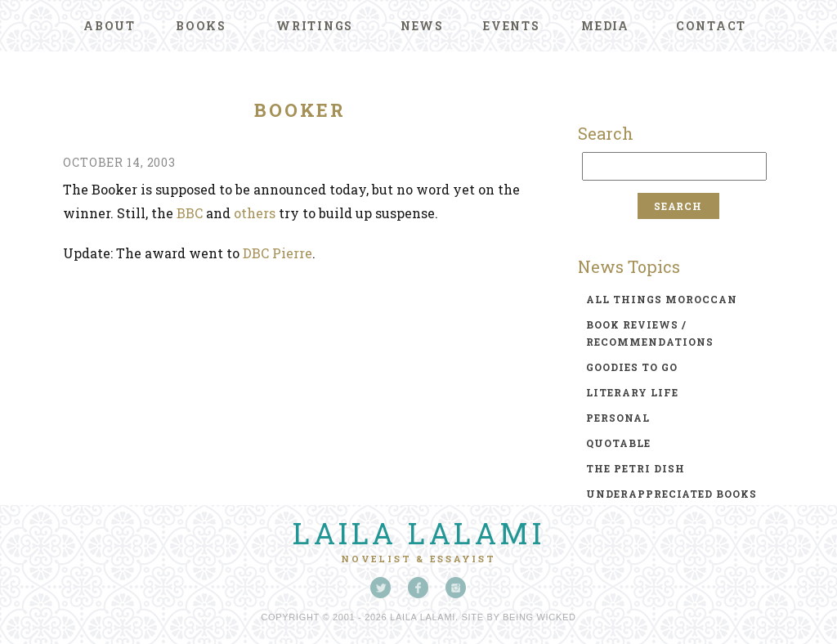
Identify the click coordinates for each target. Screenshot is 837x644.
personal (618, 418)
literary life (632, 392)
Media (605, 26)
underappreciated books (671, 494)
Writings (315, 26)
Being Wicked (539, 617)
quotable (618, 443)
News (422, 26)
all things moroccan (662, 299)
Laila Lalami (418, 533)
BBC (190, 213)
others (255, 213)
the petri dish (636, 468)
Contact (711, 26)
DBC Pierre (278, 253)
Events (512, 26)
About (110, 26)
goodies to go (632, 367)
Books (201, 26)
